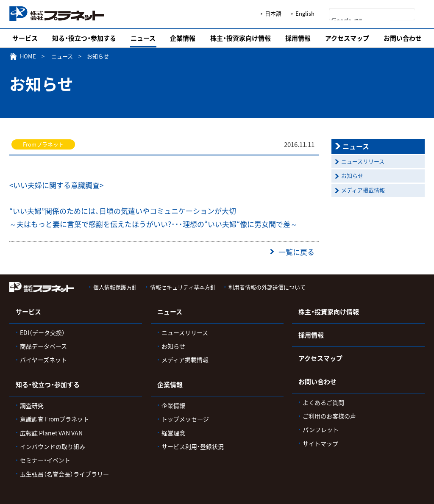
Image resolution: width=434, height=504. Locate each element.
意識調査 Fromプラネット (54, 419)
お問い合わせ (403, 38)
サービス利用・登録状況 (193, 446)
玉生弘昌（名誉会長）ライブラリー (64, 474)
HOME (28, 56)
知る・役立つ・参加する (84, 38)
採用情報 (298, 38)
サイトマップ (320, 443)
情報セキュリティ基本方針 (183, 287)
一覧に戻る (296, 252)
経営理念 (173, 433)
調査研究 (32, 405)
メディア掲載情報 (363, 190)
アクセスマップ (347, 38)
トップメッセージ (185, 419)
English (305, 13)
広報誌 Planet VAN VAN (51, 433)
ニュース (143, 38)
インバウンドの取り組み (53, 446)
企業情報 (183, 38)
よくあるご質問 (323, 402)
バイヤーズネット (43, 360)
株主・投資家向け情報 (241, 38)
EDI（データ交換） (42, 332)
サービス (25, 38)
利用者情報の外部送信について (267, 287)
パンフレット (321, 429)
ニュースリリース (363, 161)
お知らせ (352, 176)
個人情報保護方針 (115, 287)
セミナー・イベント (45, 460)
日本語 (273, 13)
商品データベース (43, 346)
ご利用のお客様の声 (329, 416)
